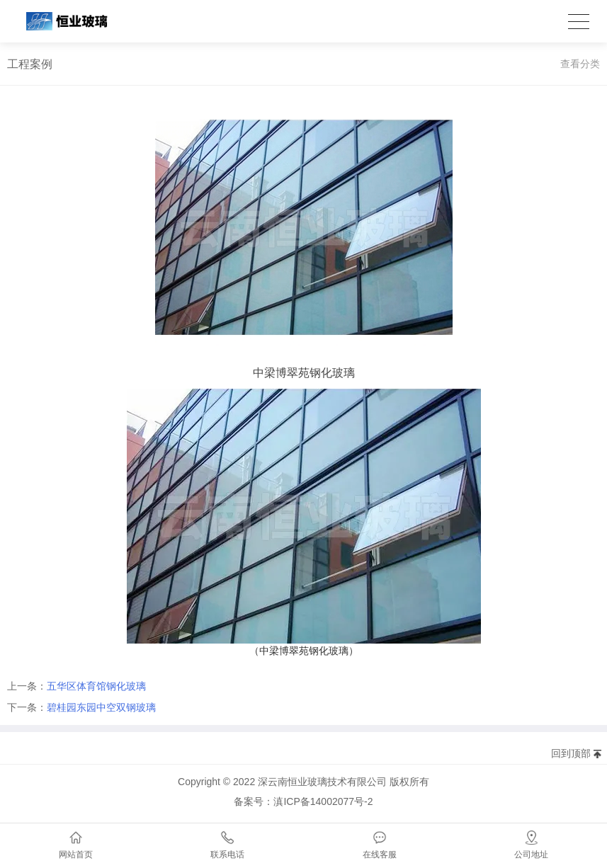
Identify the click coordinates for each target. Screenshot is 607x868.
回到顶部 (571, 753)
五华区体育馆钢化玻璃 (96, 686)
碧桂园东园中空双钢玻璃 (101, 707)
